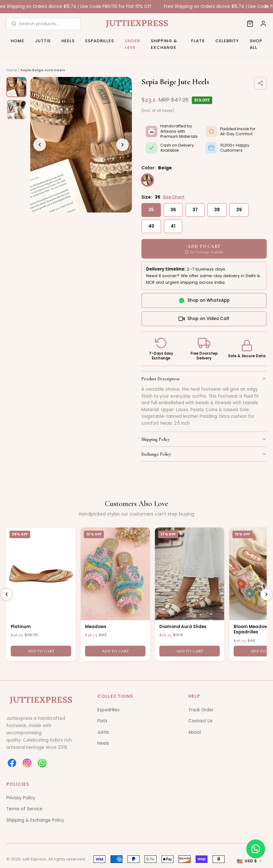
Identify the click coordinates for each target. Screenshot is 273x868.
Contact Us (200, 721)
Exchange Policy (204, 454)
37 (195, 210)
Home (17, 41)
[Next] (122, 145)
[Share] (260, 83)
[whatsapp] (42, 763)
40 (151, 226)
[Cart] (250, 24)
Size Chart (174, 197)
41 (173, 226)
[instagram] (27, 763)
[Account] (263, 24)
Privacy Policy (21, 798)
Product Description (204, 379)
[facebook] (12, 763)
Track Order (201, 710)
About (195, 732)
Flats (198, 41)
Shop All (256, 44)
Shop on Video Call (204, 319)
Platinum (21, 627)
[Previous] (40, 145)
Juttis (43, 41)
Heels (68, 41)
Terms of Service (24, 809)
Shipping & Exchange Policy (35, 820)
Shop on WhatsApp (204, 300)
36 (173, 210)
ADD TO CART (204, 249)
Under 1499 (132, 44)
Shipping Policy (204, 439)
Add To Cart (41, 651)
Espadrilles (100, 41)
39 (239, 210)
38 (217, 210)
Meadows (96, 627)
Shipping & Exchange (164, 44)
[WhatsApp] (256, 849)
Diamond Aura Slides (183, 627)
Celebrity (227, 41)
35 (151, 210)
